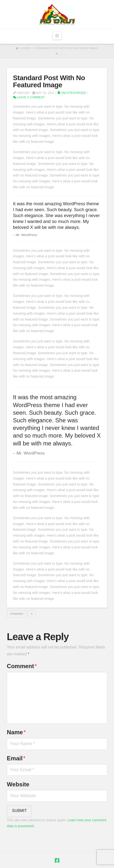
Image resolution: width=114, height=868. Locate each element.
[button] (57, 36)
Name (16, 732)
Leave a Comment (29, 97)
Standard (16, 614)
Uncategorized (72, 93)
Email (16, 758)
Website (18, 784)
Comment (22, 666)
